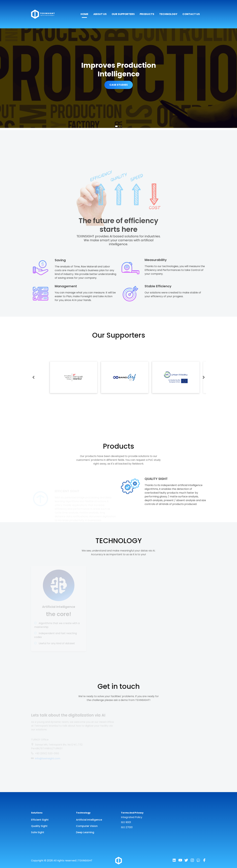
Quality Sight (39, 826)
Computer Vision (87, 826)
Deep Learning (85, 832)
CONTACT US (191, 14)
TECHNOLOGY (168, 14)
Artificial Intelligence (89, 820)
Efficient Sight (40, 820)
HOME (84, 14)
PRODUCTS (147, 14)
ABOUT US (100, 14)
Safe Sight (38, 832)
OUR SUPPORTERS (123, 14)
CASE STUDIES (119, 85)
